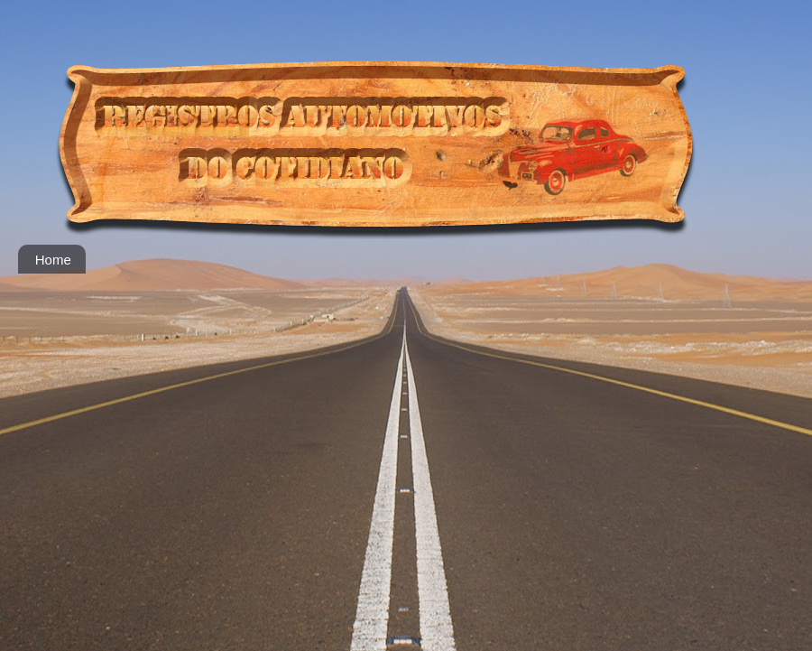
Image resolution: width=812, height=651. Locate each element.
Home (53, 260)
